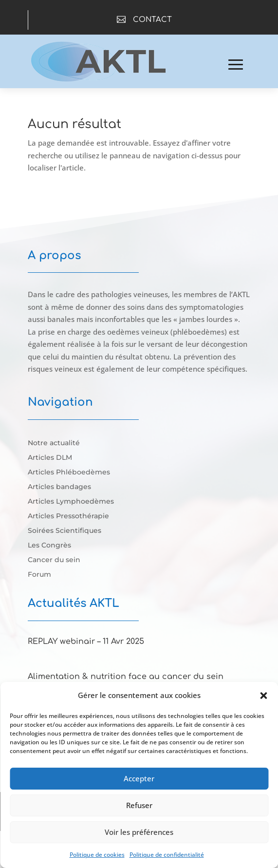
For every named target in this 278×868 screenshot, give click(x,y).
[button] (263, 696)
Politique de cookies (97, 855)
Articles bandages (59, 487)
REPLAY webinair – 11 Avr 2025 (86, 642)
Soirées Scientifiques (65, 531)
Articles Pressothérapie (68, 516)
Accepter (139, 778)
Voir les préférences (139, 832)
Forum (39, 575)
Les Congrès (49, 546)
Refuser (139, 805)
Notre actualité (54, 443)
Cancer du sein (54, 560)
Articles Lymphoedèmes (71, 502)
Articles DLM (50, 458)
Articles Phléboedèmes (69, 472)
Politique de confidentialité (167, 855)
